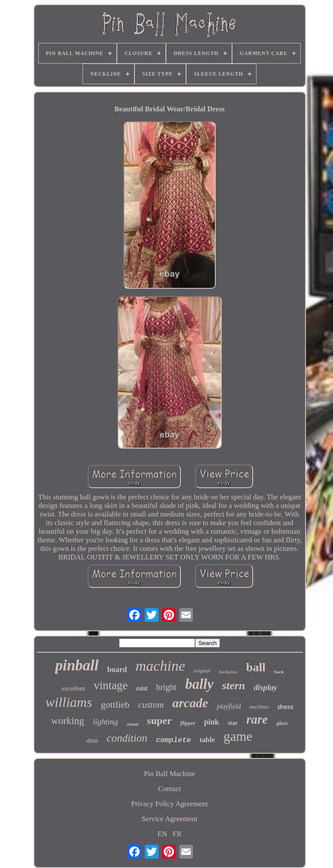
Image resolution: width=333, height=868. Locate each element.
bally (199, 684)
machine (160, 666)
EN (162, 834)
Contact (170, 789)
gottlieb (115, 704)
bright (166, 687)
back (279, 672)
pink (212, 722)
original (202, 671)
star (233, 723)
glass (282, 723)
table (207, 740)
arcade (190, 703)
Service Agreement (170, 819)
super (159, 721)
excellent (73, 688)
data (93, 740)
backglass (228, 672)
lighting (105, 722)
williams (69, 702)
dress (286, 707)
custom (151, 705)
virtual (133, 724)
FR (177, 834)
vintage (111, 685)
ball (256, 667)
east (142, 688)
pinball (77, 665)
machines (259, 707)
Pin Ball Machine (170, 774)
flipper (188, 723)
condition (127, 738)
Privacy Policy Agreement (169, 804)
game (238, 736)
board (117, 669)
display (265, 687)
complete (174, 740)
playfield (229, 706)
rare (257, 719)
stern (234, 686)
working (68, 721)
